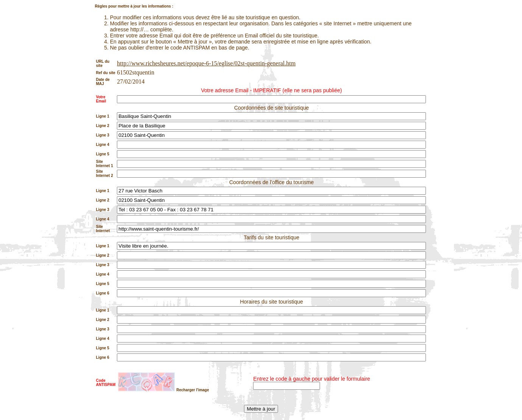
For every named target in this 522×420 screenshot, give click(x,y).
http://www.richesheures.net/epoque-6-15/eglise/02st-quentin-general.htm (206, 63)
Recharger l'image (193, 390)
